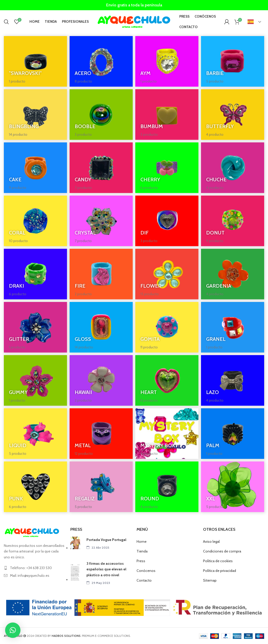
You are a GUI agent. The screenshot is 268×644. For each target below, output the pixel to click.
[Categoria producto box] (167, 434)
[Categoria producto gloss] (101, 327)
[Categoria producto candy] (101, 168)
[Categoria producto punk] (35, 487)
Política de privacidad (220, 571)
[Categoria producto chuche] (233, 168)
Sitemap (210, 580)
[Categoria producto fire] (101, 274)
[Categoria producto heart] (167, 380)
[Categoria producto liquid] (35, 434)
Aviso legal (211, 541)
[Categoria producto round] (167, 487)
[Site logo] (134, 21)
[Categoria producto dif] (167, 221)
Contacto (144, 580)
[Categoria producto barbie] (233, 61)
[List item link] (35, 568)
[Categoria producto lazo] (233, 380)
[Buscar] (6, 22)
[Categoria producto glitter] (35, 327)
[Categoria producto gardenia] (233, 274)
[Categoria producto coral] (35, 221)
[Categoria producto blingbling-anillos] (35, 115)
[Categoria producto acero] (101, 61)
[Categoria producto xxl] (233, 487)
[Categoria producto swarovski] (35, 61)
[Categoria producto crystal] (101, 221)
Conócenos (146, 571)
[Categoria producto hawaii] (101, 380)
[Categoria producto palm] (233, 434)
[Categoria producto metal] (101, 434)
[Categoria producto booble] (101, 115)
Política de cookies (218, 561)
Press (141, 561)
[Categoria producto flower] (167, 274)
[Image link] (32, 532)
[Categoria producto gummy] (35, 380)
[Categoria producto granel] (233, 327)
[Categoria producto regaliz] (101, 487)
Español (251, 22)
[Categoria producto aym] (167, 61)
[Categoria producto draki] (35, 274)
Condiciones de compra (222, 551)
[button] (13, 630)
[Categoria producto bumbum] (167, 115)
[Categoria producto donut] (233, 221)
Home (142, 541)
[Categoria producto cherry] (167, 168)
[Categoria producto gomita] (167, 327)
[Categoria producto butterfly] (233, 115)
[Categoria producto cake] (35, 168)
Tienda (142, 551)
